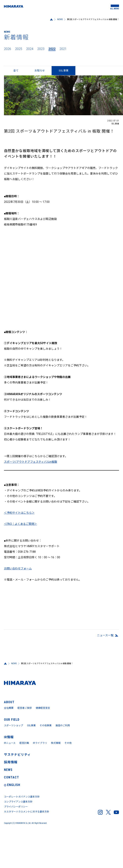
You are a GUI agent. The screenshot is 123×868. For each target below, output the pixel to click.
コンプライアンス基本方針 (18, 802)
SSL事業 (31, 725)
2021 (63, 49)
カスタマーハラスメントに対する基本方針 (27, 812)
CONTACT (12, 777)
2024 (30, 49)
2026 (8, 49)
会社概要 (9, 708)
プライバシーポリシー (16, 807)
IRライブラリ (40, 743)
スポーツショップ (13, 725)
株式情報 (56, 743)
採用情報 (11, 762)
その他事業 (46, 725)
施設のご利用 (63, 725)
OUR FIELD (12, 720)
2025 (19, 49)
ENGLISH (12, 785)
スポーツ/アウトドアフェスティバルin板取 (31, 462)
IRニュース (10, 743)
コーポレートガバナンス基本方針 (22, 797)
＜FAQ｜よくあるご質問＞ (20, 524)
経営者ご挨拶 (25, 708)
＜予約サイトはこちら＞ (19, 513)
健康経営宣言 (43, 708)
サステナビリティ (17, 755)
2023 (41, 49)
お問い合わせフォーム (18, 568)
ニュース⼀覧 (105, 635)
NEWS (60, 19)
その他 (68, 743)
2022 (52, 49)
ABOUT (9, 702)
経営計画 (24, 743)
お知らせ (40, 71)
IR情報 (9, 737)
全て (16, 71)
